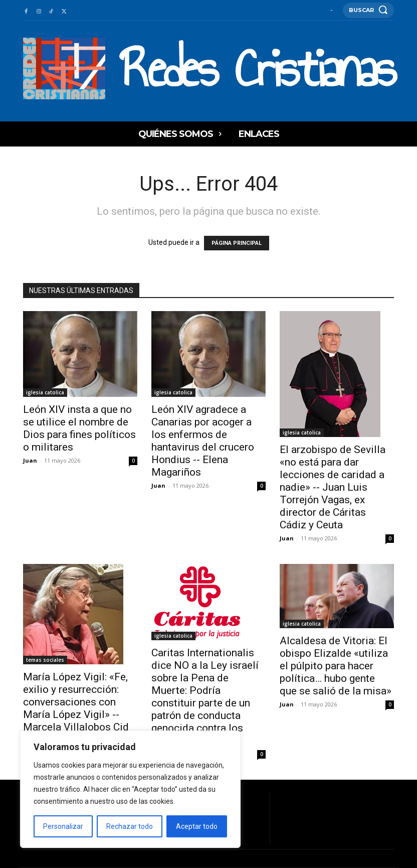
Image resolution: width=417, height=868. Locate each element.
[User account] (332, 10)
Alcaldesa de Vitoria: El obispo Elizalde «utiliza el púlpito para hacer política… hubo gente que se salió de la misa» (336, 666)
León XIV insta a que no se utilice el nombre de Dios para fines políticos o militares (79, 428)
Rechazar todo (130, 826)
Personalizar (63, 826)
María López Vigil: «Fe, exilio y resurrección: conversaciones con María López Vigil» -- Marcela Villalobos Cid (76, 702)
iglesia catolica (45, 392)
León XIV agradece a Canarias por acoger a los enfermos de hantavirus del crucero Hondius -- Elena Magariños (203, 441)
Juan (30, 460)
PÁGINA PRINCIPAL (237, 243)
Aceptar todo (197, 826)
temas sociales (45, 660)
